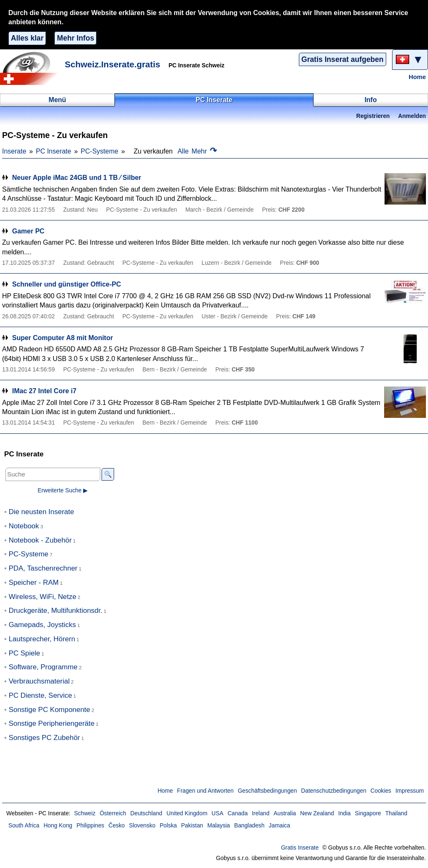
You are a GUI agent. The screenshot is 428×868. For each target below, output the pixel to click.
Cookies (381, 791)
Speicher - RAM (34, 583)
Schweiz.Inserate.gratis (112, 64)
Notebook (24, 526)
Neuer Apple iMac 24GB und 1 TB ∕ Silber (77, 178)
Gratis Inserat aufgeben (343, 59)
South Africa (24, 826)
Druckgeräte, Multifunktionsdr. (56, 611)
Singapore (368, 813)
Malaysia (219, 826)
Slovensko (142, 826)
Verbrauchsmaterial (39, 681)
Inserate (14, 151)
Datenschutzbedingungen (334, 791)
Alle (183, 151)
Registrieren (373, 116)
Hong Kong (58, 826)
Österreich (113, 813)
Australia (285, 813)
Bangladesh (249, 826)
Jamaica (279, 826)
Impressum (410, 791)
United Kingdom (187, 813)
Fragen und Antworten (205, 791)
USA (217, 813)
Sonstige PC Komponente (50, 710)
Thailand (396, 813)
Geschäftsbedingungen (267, 791)
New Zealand (317, 813)
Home (417, 77)
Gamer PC (28, 231)
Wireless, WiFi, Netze (43, 597)
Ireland (261, 813)
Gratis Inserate (300, 848)
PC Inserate (53, 151)
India (344, 813)
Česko (116, 826)
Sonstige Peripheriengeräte (52, 723)
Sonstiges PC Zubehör (45, 738)
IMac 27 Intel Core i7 (44, 391)
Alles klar (27, 38)
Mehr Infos (75, 38)
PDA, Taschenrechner (43, 568)
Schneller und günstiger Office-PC (66, 284)
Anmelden (412, 116)
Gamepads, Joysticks (42, 625)
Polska (168, 826)
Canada (237, 813)
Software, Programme (43, 667)
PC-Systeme (99, 151)
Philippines (90, 826)
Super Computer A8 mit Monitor (62, 338)
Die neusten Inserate (41, 512)
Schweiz (85, 813)
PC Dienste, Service (41, 695)
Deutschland (146, 813)
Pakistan (192, 826)
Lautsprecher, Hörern (42, 639)
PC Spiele (24, 653)
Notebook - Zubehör (40, 540)
